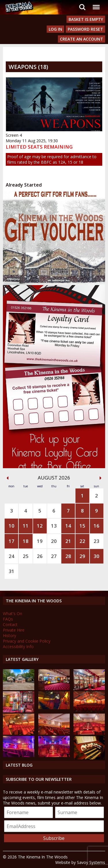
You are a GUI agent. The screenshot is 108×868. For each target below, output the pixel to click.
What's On (13, 613)
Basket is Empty (86, 19)
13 (54, 526)
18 (26, 541)
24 (12, 556)
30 (96, 556)
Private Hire (14, 630)
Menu (96, 4)
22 (82, 541)
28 (68, 556)
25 (26, 556)
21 (68, 541)
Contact (10, 624)
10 (12, 526)
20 (54, 541)
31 (12, 571)
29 (82, 556)
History (10, 635)
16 (96, 526)
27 (54, 556)
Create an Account (82, 39)
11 (26, 526)
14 (68, 526)
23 (96, 541)
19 (40, 541)
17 (12, 541)
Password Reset (85, 29)
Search (82, 7)
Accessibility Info (18, 647)
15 (82, 526)
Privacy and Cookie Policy (27, 641)
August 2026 (54, 478)
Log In (55, 29)
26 (40, 556)
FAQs (8, 619)
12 (40, 526)
